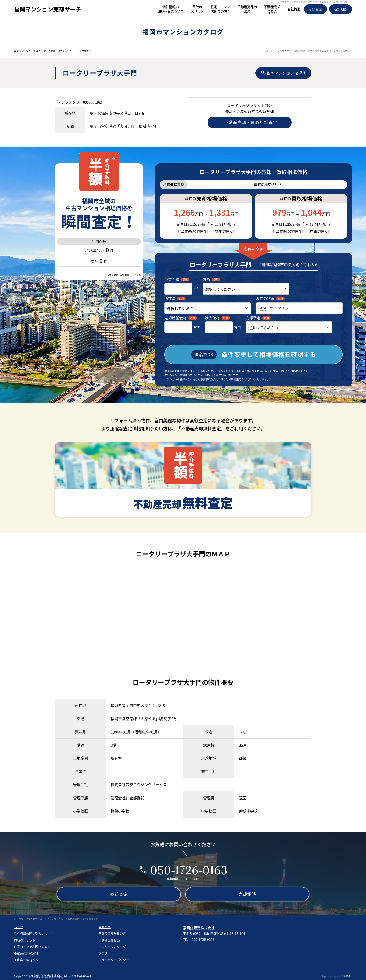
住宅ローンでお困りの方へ (32, 946)
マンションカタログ (52, 51)
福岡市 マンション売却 (26, 51)
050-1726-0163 (189, 869)
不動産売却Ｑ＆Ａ (26, 959)
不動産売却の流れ (26, 952)
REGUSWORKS (344, 975)
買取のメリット (25, 939)
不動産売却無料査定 (112, 933)
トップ (19, 926)
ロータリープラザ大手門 (78, 51)
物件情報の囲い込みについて (34, 933)
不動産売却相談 (109, 939)
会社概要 (105, 926)
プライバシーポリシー (114, 959)
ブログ (103, 952)
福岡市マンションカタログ (183, 32)
